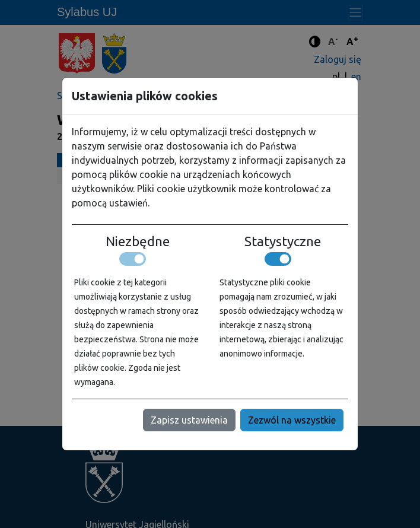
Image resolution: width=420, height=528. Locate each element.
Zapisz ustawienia (189, 420)
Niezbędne (138, 241)
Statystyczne (283, 241)
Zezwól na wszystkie (292, 420)
